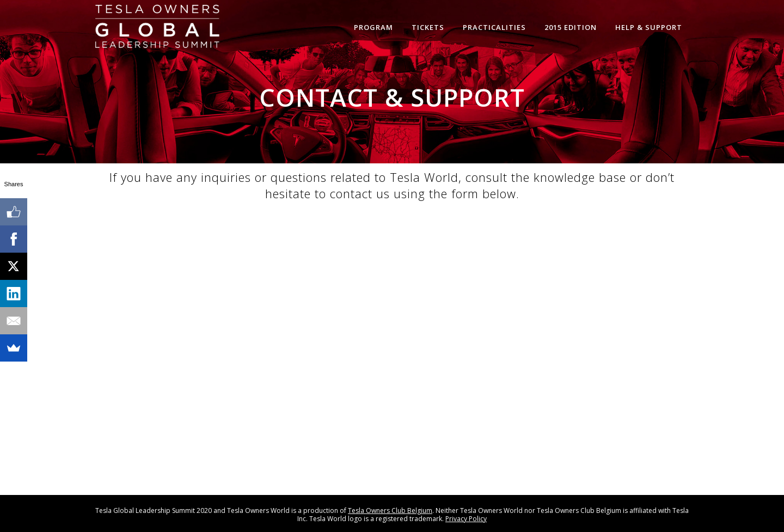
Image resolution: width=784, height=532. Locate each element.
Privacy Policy (466, 519)
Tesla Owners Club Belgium (390, 510)
